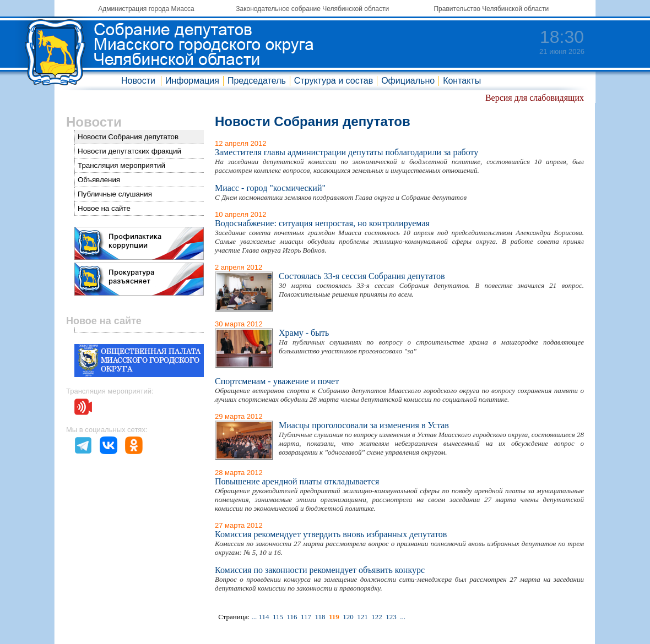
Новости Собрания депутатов (128, 137)
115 (278, 617)
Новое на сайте (104, 208)
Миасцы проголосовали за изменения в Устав (364, 425)
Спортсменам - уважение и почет (277, 381)
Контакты (462, 81)
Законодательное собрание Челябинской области (312, 9)
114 (264, 617)
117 (306, 617)
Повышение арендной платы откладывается (297, 481)
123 (391, 617)
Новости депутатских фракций (129, 151)
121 (362, 617)
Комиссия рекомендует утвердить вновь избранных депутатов (331, 534)
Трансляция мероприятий (121, 165)
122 (377, 617)
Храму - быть (304, 333)
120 (348, 617)
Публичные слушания (115, 194)
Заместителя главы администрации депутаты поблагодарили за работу (346, 152)
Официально (408, 81)
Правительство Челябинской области (491, 9)
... (254, 617)
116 (292, 617)
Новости (138, 81)
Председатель (257, 81)
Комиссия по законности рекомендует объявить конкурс (320, 570)
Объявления (99, 180)
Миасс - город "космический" (270, 188)
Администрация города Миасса (146, 9)
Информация (192, 81)
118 (320, 617)
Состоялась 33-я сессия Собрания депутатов (362, 276)
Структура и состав (334, 81)
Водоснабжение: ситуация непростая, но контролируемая (322, 223)
